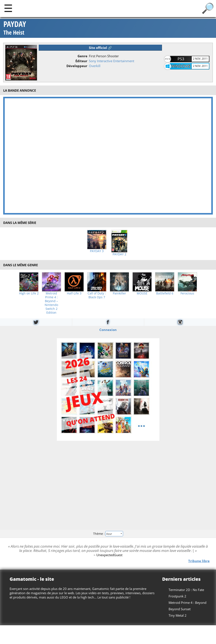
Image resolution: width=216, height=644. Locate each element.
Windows (181, 66)
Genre (82, 56)
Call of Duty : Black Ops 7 (97, 295)
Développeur (77, 66)
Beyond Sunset (180, 609)
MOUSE (142, 293)
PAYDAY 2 (119, 254)
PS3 (181, 59)
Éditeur (81, 61)
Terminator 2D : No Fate (186, 590)
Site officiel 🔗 (100, 48)
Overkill (95, 66)
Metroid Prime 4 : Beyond (187, 603)
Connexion (108, 330)
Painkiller (119, 293)
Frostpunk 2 (177, 596)
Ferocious (187, 293)
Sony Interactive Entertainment (112, 61)
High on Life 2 (29, 293)
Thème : (108, 534)
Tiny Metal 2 (178, 615)
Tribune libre (199, 561)
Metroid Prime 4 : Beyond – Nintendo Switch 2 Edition (51, 303)
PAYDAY (15, 28)
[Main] (8, 8)
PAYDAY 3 (97, 251)
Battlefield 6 (165, 293)
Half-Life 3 (74, 293)
